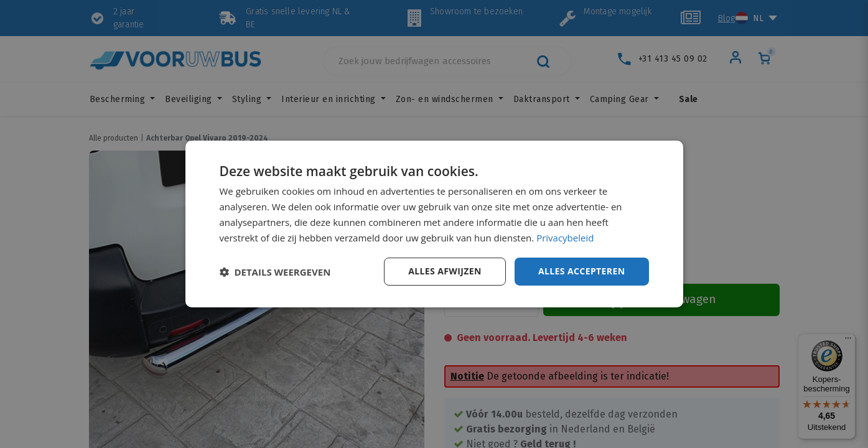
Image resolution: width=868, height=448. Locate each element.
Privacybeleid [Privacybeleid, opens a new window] (565, 238)
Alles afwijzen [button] (445, 271)
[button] (275, 272)
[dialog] (434, 224)
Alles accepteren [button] (582, 271)
